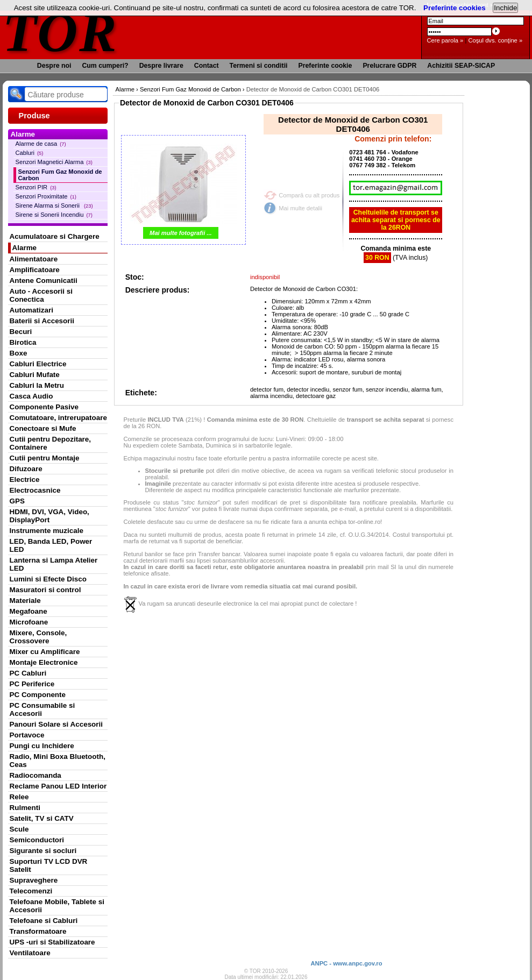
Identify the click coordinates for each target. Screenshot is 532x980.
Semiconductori (37, 840)
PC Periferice (32, 684)
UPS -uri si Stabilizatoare (52, 942)
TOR (61, 32)
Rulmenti (25, 808)
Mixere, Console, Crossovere (38, 637)
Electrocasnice (35, 490)
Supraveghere (34, 880)
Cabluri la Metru (37, 385)
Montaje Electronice (44, 662)
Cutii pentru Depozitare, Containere (51, 443)
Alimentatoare (34, 259)
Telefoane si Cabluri (44, 921)
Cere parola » (445, 40)
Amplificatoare (35, 270)
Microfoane (29, 622)
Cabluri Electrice (38, 364)
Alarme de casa (41, 144)
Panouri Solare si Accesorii (56, 724)
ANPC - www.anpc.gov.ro (346, 963)
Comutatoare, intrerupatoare (58, 418)
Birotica (23, 342)
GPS (17, 501)
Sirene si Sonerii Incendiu (54, 215)
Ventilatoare (30, 953)
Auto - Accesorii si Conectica (41, 295)
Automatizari (31, 310)
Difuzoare (26, 469)
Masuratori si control (45, 590)
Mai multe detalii (300, 208)
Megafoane (29, 611)
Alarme (25, 248)
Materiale (25, 601)
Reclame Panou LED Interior (58, 786)
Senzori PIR (36, 187)
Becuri (21, 332)
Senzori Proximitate (46, 196)
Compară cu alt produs (309, 195)
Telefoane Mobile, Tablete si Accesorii (57, 906)
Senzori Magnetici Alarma (54, 162)
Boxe (19, 353)
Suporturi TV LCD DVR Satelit (49, 865)
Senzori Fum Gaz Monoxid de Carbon (60, 175)
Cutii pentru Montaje (45, 458)
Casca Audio (31, 396)
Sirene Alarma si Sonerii (54, 205)
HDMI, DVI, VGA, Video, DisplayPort (49, 516)
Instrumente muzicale (47, 531)
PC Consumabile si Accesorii (42, 709)
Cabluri (30, 153)
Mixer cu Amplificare (45, 652)
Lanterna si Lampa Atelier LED (54, 564)
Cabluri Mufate (35, 375)
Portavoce (27, 735)
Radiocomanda (36, 775)
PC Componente (38, 695)
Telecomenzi (31, 891)
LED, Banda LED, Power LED (51, 545)
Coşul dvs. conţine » (495, 40)
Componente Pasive (44, 407)
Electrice (25, 480)
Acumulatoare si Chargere (55, 236)
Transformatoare (38, 931)
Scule (19, 829)
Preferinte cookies (455, 8)
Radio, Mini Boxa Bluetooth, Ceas (58, 761)
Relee (19, 797)
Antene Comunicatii (44, 280)
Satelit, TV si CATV (42, 818)
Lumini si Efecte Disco (48, 579)
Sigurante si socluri (43, 851)
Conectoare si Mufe (43, 428)
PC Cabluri (28, 673)
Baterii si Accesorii (42, 321)
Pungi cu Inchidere (42, 746)
